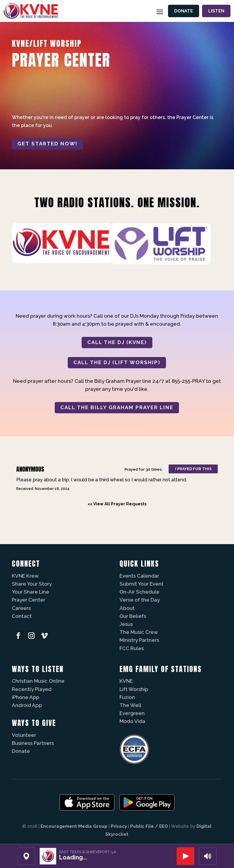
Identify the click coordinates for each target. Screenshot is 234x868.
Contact (22, 616)
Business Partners (33, 743)
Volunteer (24, 735)
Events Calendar (139, 576)
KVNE (126, 681)
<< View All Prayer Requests (117, 504)
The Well (130, 705)
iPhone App (26, 697)
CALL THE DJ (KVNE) (117, 342)
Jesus (126, 624)
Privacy (119, 826)
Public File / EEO (149, 826)
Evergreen (132, 713)
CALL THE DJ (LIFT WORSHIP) (117, 362)
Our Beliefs (133, 616)
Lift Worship (134, 689)
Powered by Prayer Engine (34, 515)
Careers (21, 608)
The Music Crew (139, 632)
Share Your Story (32, 584)
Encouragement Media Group (74, 826)
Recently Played (32, 689)
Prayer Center (29, 600)
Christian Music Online (38, 681)
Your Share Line (30, 592)
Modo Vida (132, 721)
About (127, 608)
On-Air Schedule (139, 592)
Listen (216, 11)
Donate (184, 11)
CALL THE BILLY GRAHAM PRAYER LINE (117, 407)
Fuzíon (127, 697)
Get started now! (47, 144)
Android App (27, 705)
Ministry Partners (139, 640)
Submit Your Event (142, 584)
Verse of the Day (140, 600)
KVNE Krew (25, 576)
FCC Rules (132, 648)
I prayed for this (193, 469)
